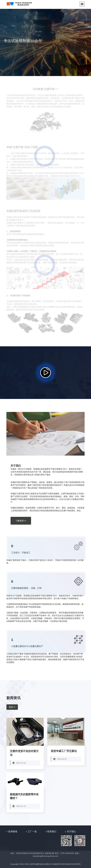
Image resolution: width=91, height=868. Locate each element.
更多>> (12, 707)
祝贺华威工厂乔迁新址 (64, 751)
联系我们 (52, 832)
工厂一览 (32, 832)
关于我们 (71, 832)
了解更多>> (21, 521)
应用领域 (13, 832)
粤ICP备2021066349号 (71, 864)
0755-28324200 (67, 853)
